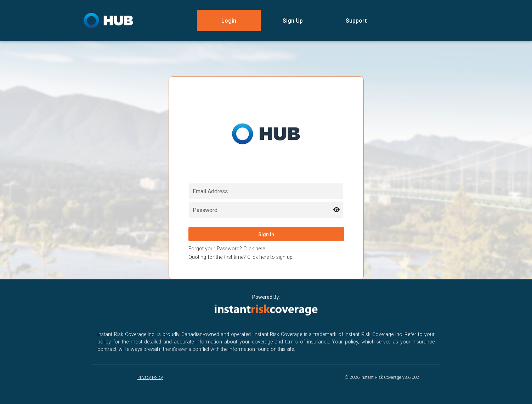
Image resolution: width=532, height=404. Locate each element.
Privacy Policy (150, 377)
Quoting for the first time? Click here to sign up (240, 257)
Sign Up (293, 21)
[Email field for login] (266, 191)
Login (229, 21)
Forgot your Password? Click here (227, 249)
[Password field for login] (266, 210)
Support (356, 21)
